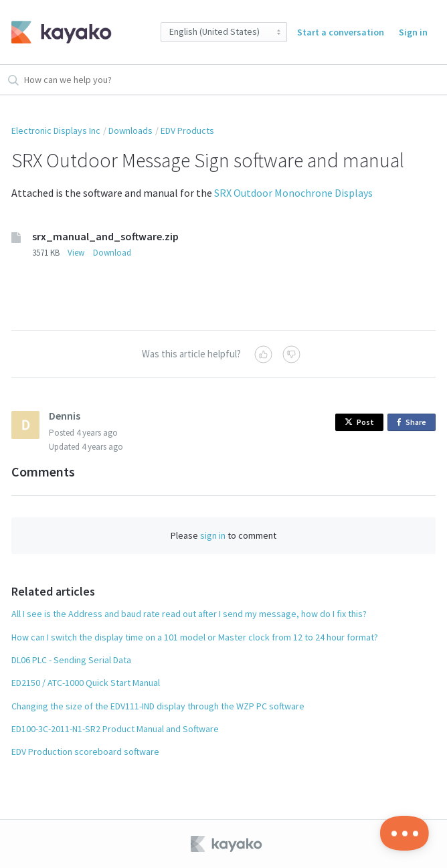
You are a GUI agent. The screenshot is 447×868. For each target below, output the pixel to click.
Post (359, 422)
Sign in (413, 32)
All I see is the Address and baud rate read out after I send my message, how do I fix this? (189, 614)
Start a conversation (341, 32)
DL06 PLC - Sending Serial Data (71, 660)
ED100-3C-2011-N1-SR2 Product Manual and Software (115, 729)
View (76, 253)
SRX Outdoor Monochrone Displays (293, 193)
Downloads (130, 131)
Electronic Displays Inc (56, 131)
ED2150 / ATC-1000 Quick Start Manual (86, 683)
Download (112, 253)
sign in (213, 535)
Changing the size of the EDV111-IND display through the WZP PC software (158, 706)
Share (414, 423)
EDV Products (187, 131)
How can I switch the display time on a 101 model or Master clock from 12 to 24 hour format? (195, 637)
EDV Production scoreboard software (85, 752)
